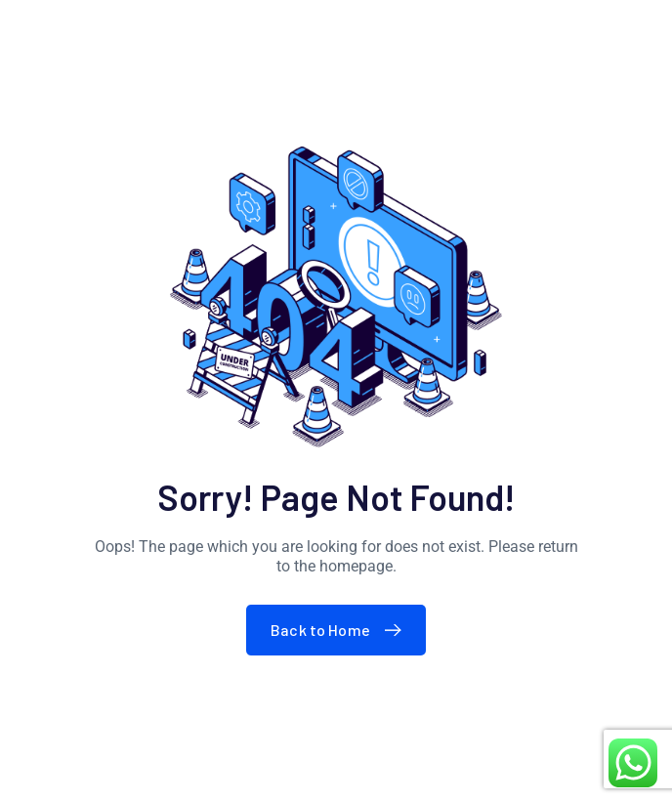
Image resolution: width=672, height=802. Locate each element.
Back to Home (340, 630)
